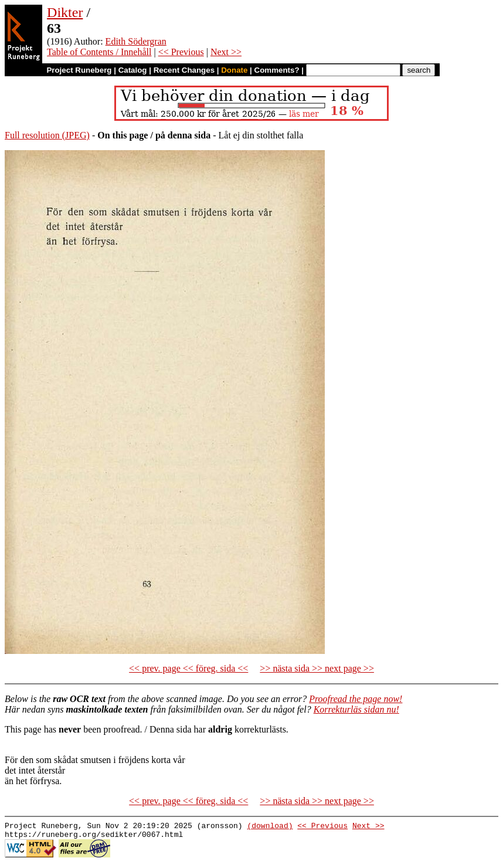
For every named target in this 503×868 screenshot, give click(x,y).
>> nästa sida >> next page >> (317, 668)
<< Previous (181, 52)
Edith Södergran (136, 41)
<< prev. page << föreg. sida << (188, 668)
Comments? (277, 70)
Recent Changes (184, 70)
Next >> (226, 52)
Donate (234, 70)
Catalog (133, 70)
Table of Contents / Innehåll (99, 52)
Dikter (65, 12)
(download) (270, 827)
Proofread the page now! (356, 699)
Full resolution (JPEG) (47, 135)
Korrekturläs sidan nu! (356, 709)
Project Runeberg (79, 70)
